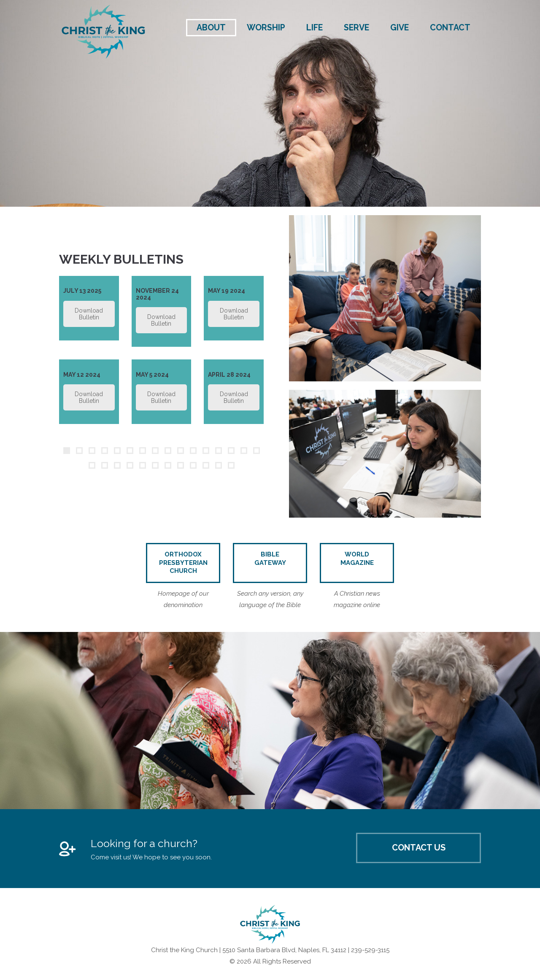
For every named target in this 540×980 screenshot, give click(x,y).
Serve (356, 28)
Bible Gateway (270, 559)
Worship (266, 28)
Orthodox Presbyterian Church (183, 563)
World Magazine (357, 559)
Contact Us (419, 848)
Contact (450, 28)
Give (400, 28)
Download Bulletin (89, 314)
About (211, 28)
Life (315, 28)
